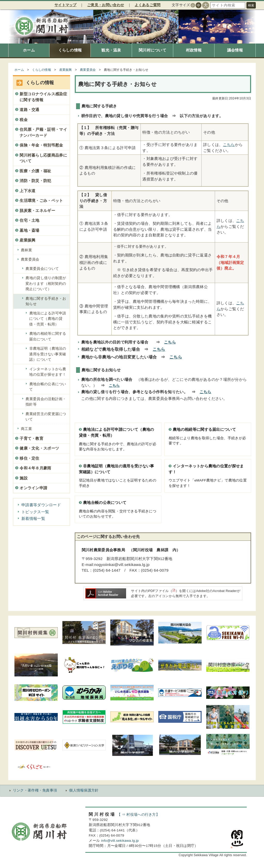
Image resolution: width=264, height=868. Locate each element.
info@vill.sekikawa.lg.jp (120, 841)
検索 (251, 5)
